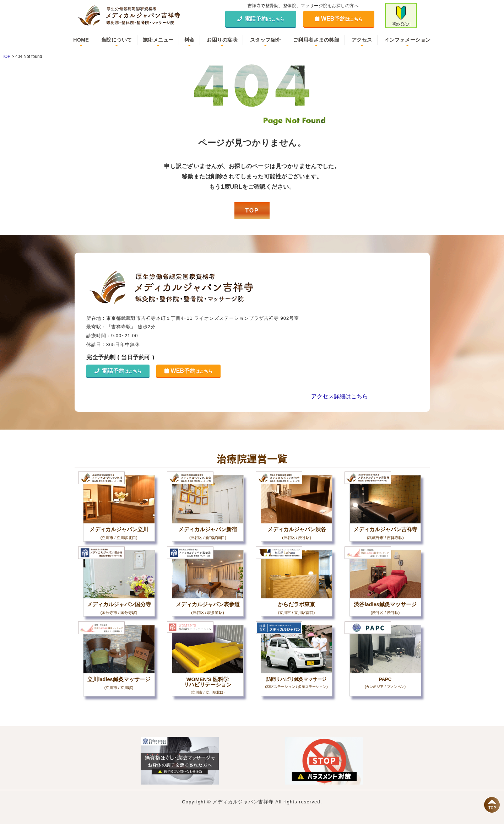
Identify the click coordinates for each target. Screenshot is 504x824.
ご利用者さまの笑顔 (316, 40)
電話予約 (261, 19)
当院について (117, 40)
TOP (252, 211)
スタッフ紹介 (265, 40)
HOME (81, 40)
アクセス (362, 40)
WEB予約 (339, 19)
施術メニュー (158, 40)
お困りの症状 (222, 40)
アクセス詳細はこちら (340, 396)
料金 (189, 40)
